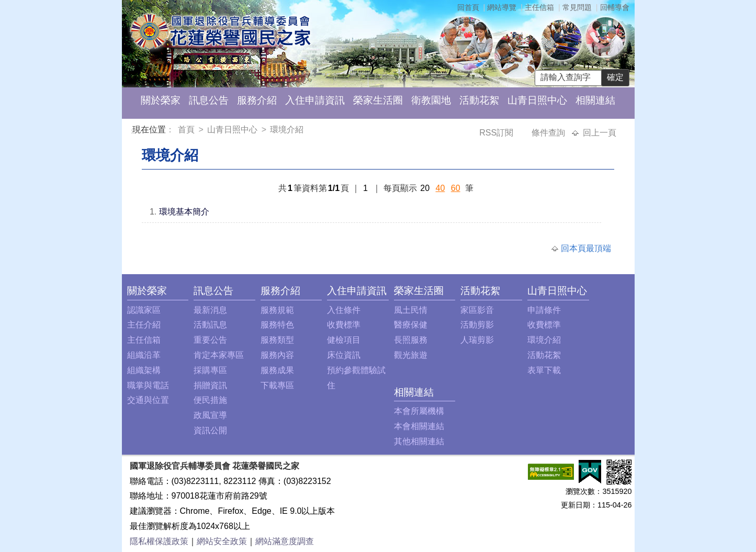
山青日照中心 (537, 100)
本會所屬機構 (419, 411)
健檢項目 (344, 340)
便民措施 (210, 400)
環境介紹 (287, 129)
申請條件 (544, 310)
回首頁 (468, 7)
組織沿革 (144, 355)
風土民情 (411, 310)
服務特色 (277, 325)
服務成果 (277, 370)
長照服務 (411, 340)
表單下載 (544, 370)
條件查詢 (549, 133)
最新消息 (210, 310)
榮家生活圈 (378, 100)
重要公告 (210, 340)
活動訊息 (210, 325)
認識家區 (144, 310)
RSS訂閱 (497, 133)
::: (134, 131)
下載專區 (277, 385)
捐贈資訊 (210, 385)
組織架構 (144, 370)
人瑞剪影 (477, 340)
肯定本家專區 (219, 355)
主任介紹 (144, 325)
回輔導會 (615, 7)
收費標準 (344, 325)
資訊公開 (210, 430)
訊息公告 (209, 100)
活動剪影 (477, 325)
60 (456, 188)
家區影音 (477, 310)
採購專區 (210, 370)
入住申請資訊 (315, 100)
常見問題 (577, 7)
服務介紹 (257, 100)
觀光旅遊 (411, 355)
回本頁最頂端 (586, 248)
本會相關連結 (419, 426)
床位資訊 (344, 355)
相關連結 (595, 100)
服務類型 (277, 340)
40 (441, 188)
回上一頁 (600, 133)
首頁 (187, 129)
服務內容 (277, 355)
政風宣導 (210, 415)
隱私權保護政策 (159, 541)
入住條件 (344, 310)
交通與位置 (148, 400)
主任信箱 (539, 7)
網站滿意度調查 (285, 541)
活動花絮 (479, 100)
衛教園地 (431, 100)
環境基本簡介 (184, 212)
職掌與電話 (148, 385)
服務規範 (277, 310)
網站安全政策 (222, 541)
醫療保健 (411, 325)
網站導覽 (502, 7)
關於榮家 (161, 100)
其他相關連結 (419, 441)
